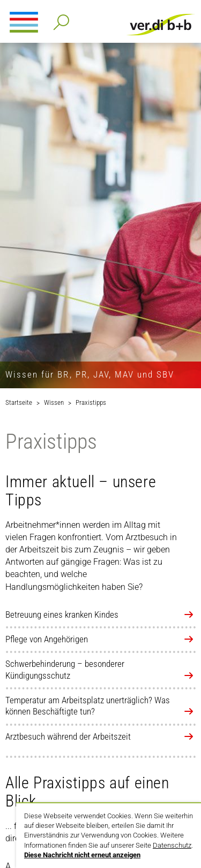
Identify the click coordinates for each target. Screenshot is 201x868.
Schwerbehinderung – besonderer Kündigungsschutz (65, 669)
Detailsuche (59, 19)
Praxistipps (91, 402)
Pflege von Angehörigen (47, 639)
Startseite (19, 402)
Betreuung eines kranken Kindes (62, 614)
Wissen (54, 402)
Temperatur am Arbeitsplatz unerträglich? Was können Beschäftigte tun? (88, 706)
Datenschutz (172, 845)
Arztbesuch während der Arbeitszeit (68, 736)
